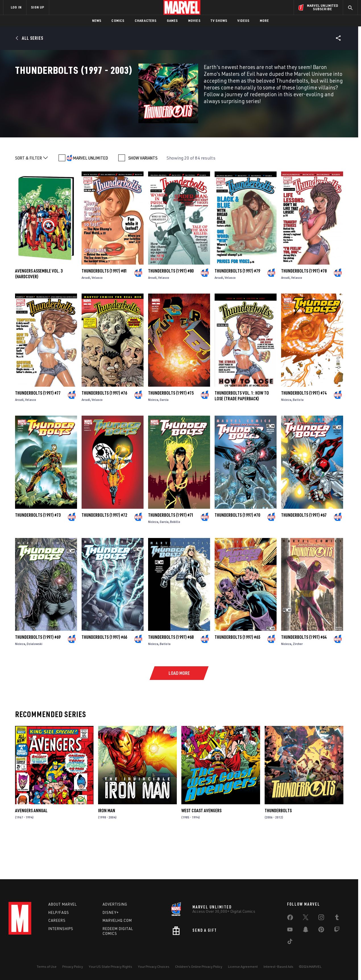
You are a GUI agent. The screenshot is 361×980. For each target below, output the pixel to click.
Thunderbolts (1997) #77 (38, 430)
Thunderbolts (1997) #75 (171, 430)
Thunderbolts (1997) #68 (171, 674)
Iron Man (107, 848)
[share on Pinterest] (321, 931)
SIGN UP (38, 7)
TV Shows (219, 21)
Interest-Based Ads (278, 967)
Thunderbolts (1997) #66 (104, 674)
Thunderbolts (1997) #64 (304, 674)
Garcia (164, 436)
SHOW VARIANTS (143, 195)
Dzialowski (35, 681)
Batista (298, 436)
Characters (146, 21)
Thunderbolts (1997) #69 (38, 674)
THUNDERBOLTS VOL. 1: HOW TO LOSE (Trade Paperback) (242, 433)
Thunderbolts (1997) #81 (104, 308)
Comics (118, 21)
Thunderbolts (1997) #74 (304, 430)
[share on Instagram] (321, 918)
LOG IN (16, 7)
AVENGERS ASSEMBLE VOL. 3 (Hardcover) (39, 311)
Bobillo (175, 559)
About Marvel (63, 904)
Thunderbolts (278, 848)
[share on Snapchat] (306, 931)
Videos (243, 21)
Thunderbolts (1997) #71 (171, 552)
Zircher (298, 681)
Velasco (97, 314)
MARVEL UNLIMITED (91, 195)
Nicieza (153, 436)
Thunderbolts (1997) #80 (171, 308)
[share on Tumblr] (337, 918)
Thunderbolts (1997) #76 (104, 430)
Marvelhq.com (117, 920)
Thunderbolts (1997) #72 (104, 552)
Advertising (115, 904)
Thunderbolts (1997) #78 (304, 308)
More (264, 21)
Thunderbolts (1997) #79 (237, 308)
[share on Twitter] (306, 918)
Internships (61, 929)
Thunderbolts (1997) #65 (237, 674)
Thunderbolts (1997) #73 (38, 552)
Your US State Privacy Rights (110, 967)
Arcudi (86, 314)
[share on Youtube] (290, 931)
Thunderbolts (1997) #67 (304, 552)
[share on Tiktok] (290, 943)
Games (172, 21)
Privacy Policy (73, 967)
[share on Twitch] (337, 931)
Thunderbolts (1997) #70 (237, 552)
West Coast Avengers (201, 848)
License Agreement (243, 967)
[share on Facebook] (290, 919)
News (97, 21)
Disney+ (111, 912)
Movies (194, 21)
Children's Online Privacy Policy (199, 967)
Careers (57, 920)
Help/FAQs (59, 912)
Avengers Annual (31, 848)
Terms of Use (47, 967)
